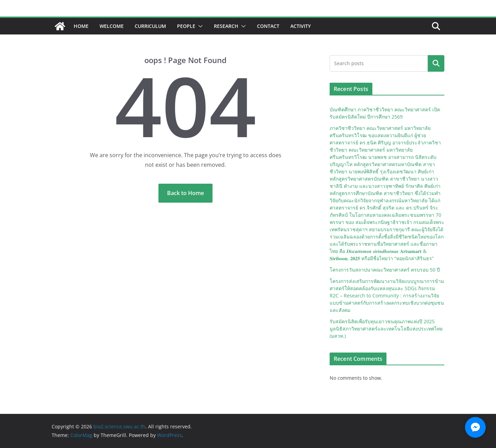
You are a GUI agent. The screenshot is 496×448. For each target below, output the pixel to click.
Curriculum (150, 26)
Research (226, 26)
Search (436, 63)
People (186, 26)
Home (81, 26)
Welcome (112, 26)
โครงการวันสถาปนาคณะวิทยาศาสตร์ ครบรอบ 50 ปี (385, 270)
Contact (268, 26)
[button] (199, 26)
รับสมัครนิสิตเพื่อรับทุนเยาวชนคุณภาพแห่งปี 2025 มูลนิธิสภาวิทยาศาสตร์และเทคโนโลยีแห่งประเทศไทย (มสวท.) (386, 329)
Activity (301, 26)
